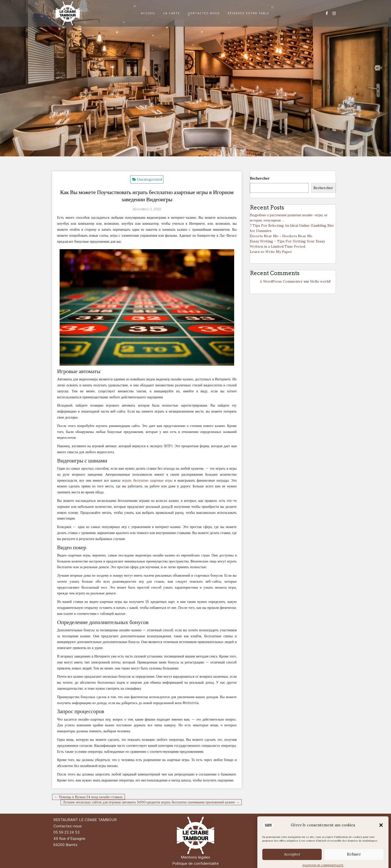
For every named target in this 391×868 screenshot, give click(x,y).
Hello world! (320, 281)
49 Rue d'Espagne (69, 838)
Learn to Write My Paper (271, 252)
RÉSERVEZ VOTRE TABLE (248, 13)
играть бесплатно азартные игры (147, 480)
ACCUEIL (148, 13)
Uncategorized (149, 179)
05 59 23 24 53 (66, 832)
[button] (381, 834)
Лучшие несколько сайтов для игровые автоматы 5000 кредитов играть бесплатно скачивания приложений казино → (151, 802)
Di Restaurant (311, 820)
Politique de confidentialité (195, 863)
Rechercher (260, 178)
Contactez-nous (68, 826)
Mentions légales (195, 857)
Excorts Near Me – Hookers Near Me (281, 236)
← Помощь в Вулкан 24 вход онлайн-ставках (89, 797)
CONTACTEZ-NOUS (204, 13)
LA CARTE (172, 13)
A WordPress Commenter (281, 281)
